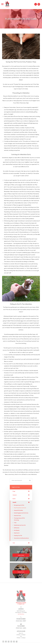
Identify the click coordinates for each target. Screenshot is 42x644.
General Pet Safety (18, 510)
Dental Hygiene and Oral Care (21, 513)
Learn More (21, 555)
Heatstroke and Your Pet (20, 525)
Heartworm (17, 533)
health (14, 502)
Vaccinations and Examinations (21, 538)
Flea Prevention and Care (20, 508)
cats (14, 543)
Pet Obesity (17, 530)
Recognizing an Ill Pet (19, 505)
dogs (14, 491)
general (15, 495)
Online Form (21, 572)
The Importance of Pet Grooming (19, 519)
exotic (14, 499)
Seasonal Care (17, 515)
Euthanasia (17, 528)
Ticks (15, 523)
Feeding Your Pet (18, 535)
